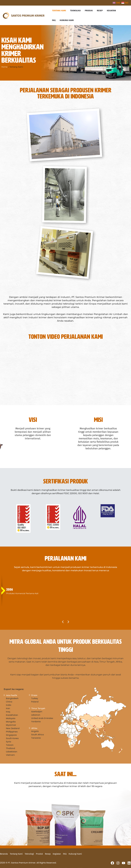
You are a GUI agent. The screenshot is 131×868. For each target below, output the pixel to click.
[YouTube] (124, 863)
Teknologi (29, 854)
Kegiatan (57, 854)
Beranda (4, 854)
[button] (63, 622)
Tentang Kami (16, 854)
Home (4, 67)
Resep (48, 854)
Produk (39, 854)
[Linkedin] (129, 863)
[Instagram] (118, 863)
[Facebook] (112, 863)
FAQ (65, 854)
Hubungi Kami (75, 854)
